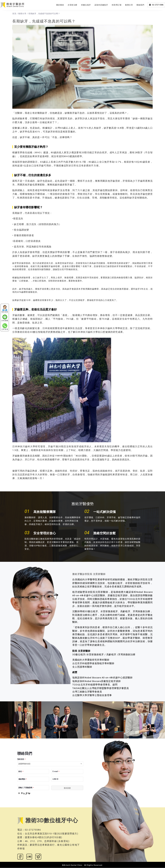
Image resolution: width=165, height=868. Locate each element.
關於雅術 (60, 5)
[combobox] (50, 764)
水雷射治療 (72, 5)
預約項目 (21, 759)
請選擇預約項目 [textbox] (24, 764)
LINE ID (55, 779)
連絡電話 (23, 779)
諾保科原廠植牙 (101, 5)
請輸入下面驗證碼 (26, 788)
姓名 (21, 771)
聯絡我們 (140, 5)
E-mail (56, 771)
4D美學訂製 (116, 5)
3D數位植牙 (86, 5)
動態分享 (129, 5)
